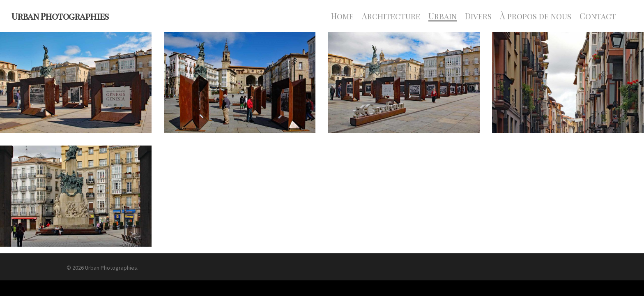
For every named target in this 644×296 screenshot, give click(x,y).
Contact (598, 16)
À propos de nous (536, 16)
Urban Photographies (60, 16)
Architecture (391, 16)
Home (342, 16)
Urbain (443, 16)
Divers (478, 16)
